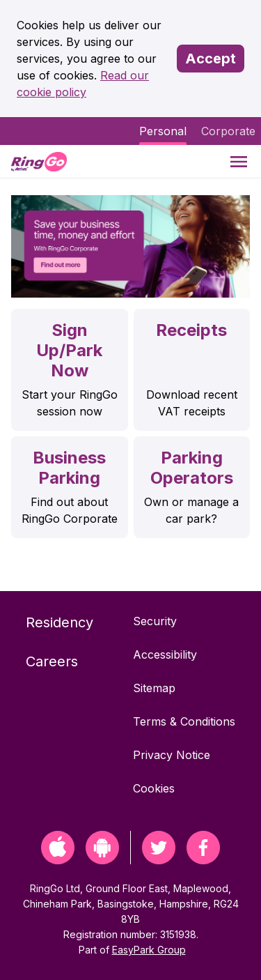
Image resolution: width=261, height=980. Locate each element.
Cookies (154, 788)
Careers (52, 661)
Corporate (228, 131)
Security (155, 621)
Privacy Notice (172, 755)
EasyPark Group (149, 950)
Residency (60, 622)
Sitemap (154, 688)
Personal (163, 131)
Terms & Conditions (184, 721)
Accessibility (165, 654)
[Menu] (239, 161)
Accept (211, 59)
